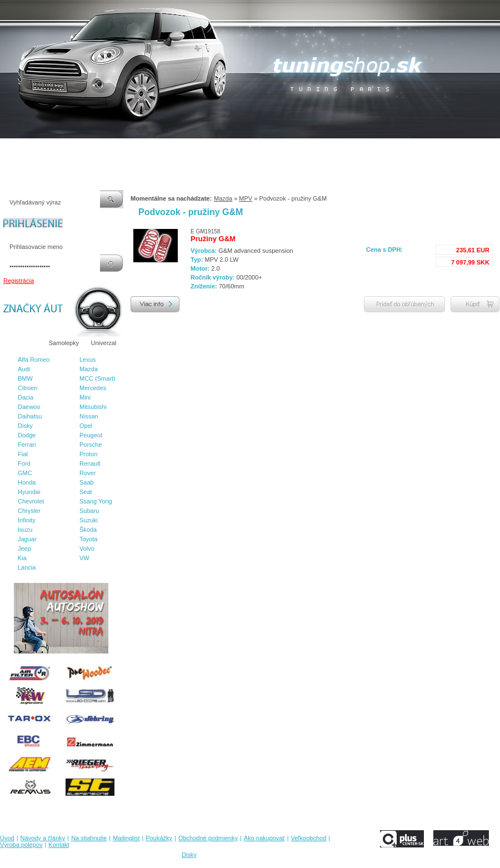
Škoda (88, 530)
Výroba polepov (385, 149)
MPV (246, 198)
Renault (90, 463)
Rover (87, 473)
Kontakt (427, 149)
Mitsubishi (93, 407)
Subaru (89, 511)
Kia (22, 558)
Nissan (89, 416)
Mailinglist (138, 149)
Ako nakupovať (288, 149)
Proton (88, 454)
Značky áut (22, 343)
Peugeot (91, 435)
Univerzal (104, 343)
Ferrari (27, 445)
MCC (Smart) (97, 378)
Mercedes (93, 388)
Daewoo (29, 407)
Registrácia (19, 281)
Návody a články (47, 149)
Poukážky (175, 149)
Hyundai (29, 492)
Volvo (87, 548)
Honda (27, 482)
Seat (86, 492)
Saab (87, 482)
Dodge (27, 435)
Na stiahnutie (97, 149)
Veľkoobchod (336, 149)
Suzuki (89, 520)
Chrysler (29, 511)
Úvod (7, 149)
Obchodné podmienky (228, 149)
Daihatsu (30, 416)
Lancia (27, 567)
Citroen (27, 388)
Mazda (89, 369)
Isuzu (25, 530)
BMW (25, 378)
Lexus (87, 360)
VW (84, 558)
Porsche (91, 445)
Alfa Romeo (34, 360)
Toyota (88, 539)
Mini (85, 397)
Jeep (24, 548)
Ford (24, 463)
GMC (25, 473)
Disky (25, 426)
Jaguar (27, 539)
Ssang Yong (96, 501)
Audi (24, 369)
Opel (86, 426)
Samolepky (64, 343)
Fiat (23, 454)
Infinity (27, 520)
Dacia (26, 397)
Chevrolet (31, 501)
